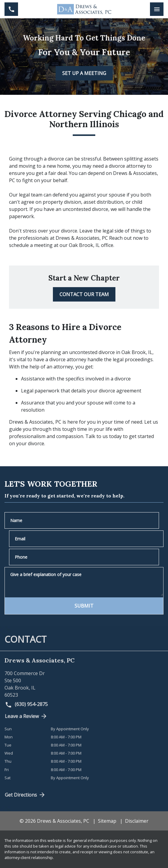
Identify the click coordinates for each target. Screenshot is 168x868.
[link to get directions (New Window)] (84, 684)
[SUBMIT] (84, 606)
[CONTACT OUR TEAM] (84, 294)
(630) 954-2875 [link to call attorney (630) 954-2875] (26, 705)
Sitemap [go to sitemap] (107, 821)
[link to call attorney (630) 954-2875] (11, 9)
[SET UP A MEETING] (84, 73)
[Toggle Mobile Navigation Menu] (157, 9)
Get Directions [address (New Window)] (25, 795)
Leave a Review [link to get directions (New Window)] (26, 716)
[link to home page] (84, 9)
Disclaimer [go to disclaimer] (137, 821)
